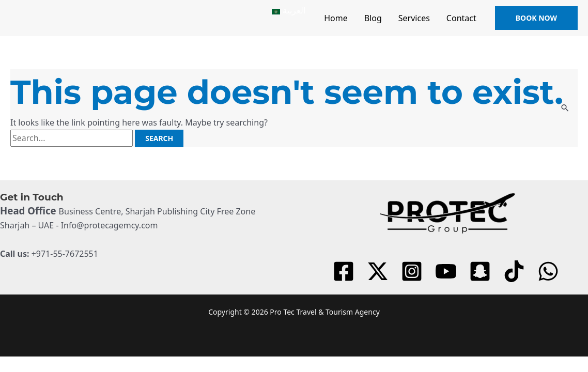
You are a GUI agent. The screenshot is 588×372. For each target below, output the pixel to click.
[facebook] (345, 271)
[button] (536, 18)
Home (336, 18)
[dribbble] (550, 271)
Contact (461, 18)
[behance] (482, 271)
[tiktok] (516, 271)
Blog (373, 18)
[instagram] (413, 271)
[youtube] (447, 271)
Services (414, 18)
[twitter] (379, 271)
